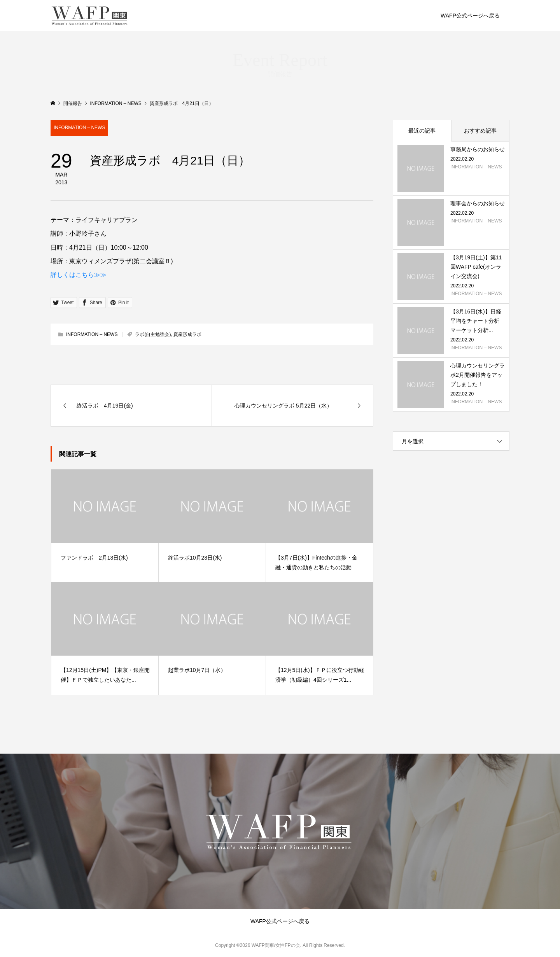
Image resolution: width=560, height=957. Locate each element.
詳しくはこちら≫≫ (79, 275)
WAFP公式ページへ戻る (470, 16)
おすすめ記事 (480, 131)
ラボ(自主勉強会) (153, 334)
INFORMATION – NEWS (79, 128)
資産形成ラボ (187, 334)
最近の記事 (422, 131)
